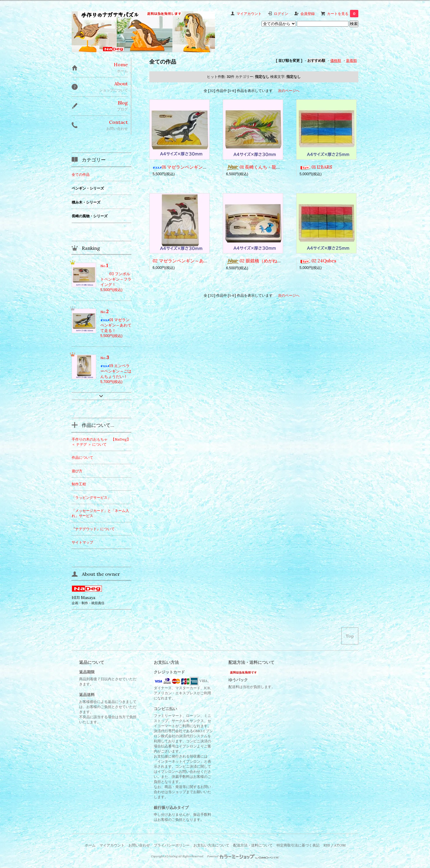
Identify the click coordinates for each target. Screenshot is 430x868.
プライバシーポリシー (172, 845)
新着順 (351, 60)
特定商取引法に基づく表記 (298, 845)
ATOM (340, 845)
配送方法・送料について (253, 845)
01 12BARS (316, 167)
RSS (327, 845)
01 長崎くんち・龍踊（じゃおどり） (269, 167)
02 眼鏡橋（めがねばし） (258, 261)
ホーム (90, 845)
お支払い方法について (211, 845)
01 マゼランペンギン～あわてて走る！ (196, 167)
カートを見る (343, 14)
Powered (243, 856)
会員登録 (308, 14)
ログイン (281, 14)
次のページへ (289, 91)
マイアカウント (249, 14)
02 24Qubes (318, 261)
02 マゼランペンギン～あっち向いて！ (192, 261)
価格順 (336, 60)
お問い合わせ (139, 845)
